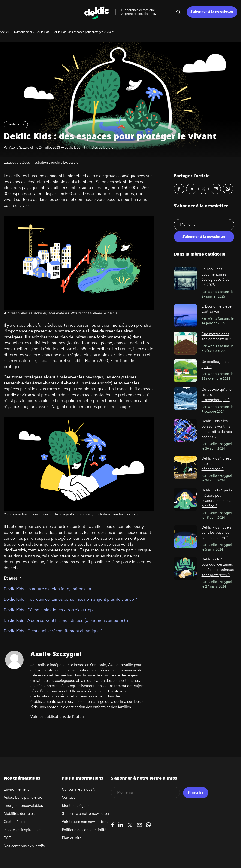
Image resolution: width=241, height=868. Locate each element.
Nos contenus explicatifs (24, 846)
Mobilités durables (19, 814)
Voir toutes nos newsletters (85, 822)
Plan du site (72, 838)
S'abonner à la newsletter (204, 237)
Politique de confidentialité (84, 830)
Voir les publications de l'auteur (58, 717)
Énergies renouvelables (23, 806)
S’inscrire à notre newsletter (86, 814)
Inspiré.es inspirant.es (23, 830)
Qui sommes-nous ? (79, 789)
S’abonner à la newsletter (212, 12)
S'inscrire (196, 793)
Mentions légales (76, 806)
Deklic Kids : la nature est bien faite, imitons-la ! (49, 589)
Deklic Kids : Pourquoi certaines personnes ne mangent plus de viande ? (70, 600)
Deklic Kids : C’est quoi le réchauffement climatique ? (53, 631)
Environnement (16, 789)
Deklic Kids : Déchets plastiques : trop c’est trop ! (49, 610)
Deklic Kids (16, 125)
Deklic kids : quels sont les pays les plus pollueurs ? (217, 533)
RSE (7, 838)
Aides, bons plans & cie (23, 798)
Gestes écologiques (20, 822)
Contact (68, 798)
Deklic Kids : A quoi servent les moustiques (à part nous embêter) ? (66, 621)
